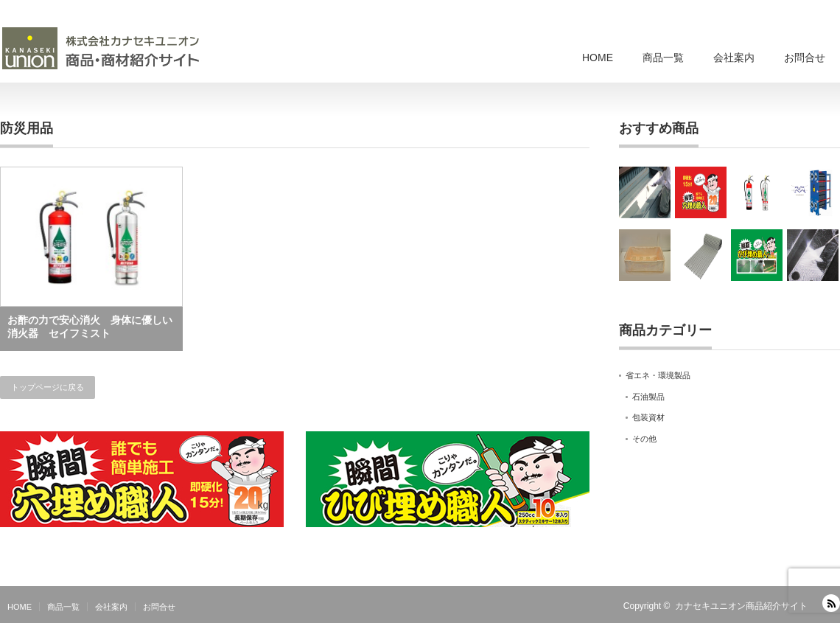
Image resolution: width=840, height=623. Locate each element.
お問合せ (805, 58)
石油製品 (648, 397)
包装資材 (648, 417)
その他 (644, 439)
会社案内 (734, 58)
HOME (598, 58)
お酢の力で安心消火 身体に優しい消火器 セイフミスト (90, 327)
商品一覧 (663, 58)
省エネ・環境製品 (658, 375)
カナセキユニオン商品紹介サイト (741, 606)
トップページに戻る (48, 387)
